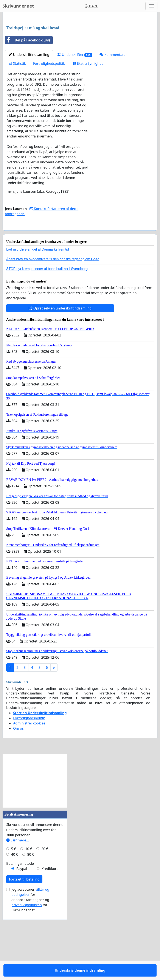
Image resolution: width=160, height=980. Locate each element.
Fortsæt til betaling (24, 952)
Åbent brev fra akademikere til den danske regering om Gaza (53, 332)
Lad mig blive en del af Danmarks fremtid (38, 322)
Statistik (17, 124)
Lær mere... (18, 913)
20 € (45, 922)
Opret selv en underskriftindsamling (60, 381)
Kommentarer (113, 115)
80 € (31, 927)
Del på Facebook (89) (28, 101)
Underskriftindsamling (29, 115)
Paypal (22, 942)
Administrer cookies (29, 796)
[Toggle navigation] (151, 6)
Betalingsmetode (20, 936)
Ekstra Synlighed (88, 124)
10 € (29, 922)
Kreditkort (50, 942)
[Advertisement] (80, 49)
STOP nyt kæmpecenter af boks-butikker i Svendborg (47, 342)
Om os (18, 801)
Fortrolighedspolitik (49, 124)
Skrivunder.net (18, 6)
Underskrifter (74, 115)
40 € (15, 927)
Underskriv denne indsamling (48, 294)
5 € (14, 922)
